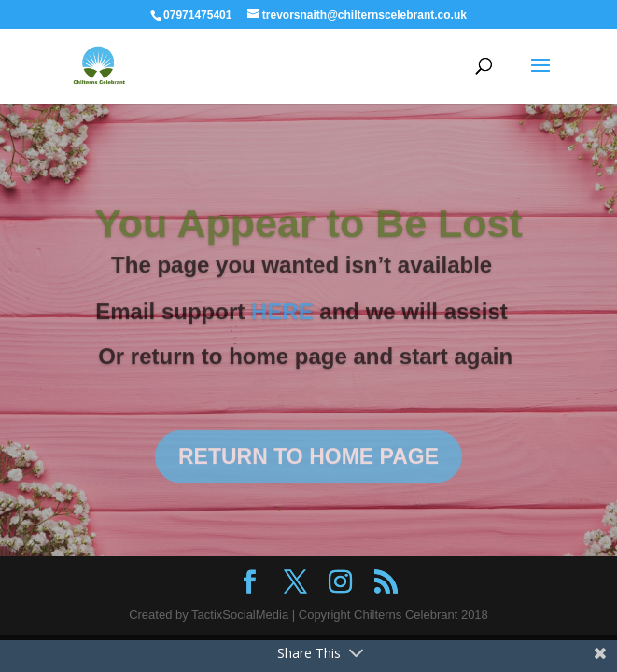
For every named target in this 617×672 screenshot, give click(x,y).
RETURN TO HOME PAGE (308, 467)
